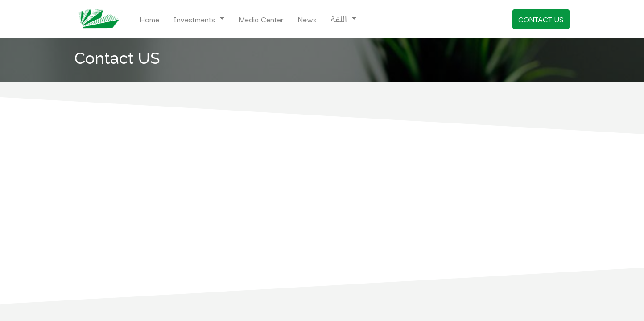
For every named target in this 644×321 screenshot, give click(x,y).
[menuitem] (149, 19)
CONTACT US (541, 19)
